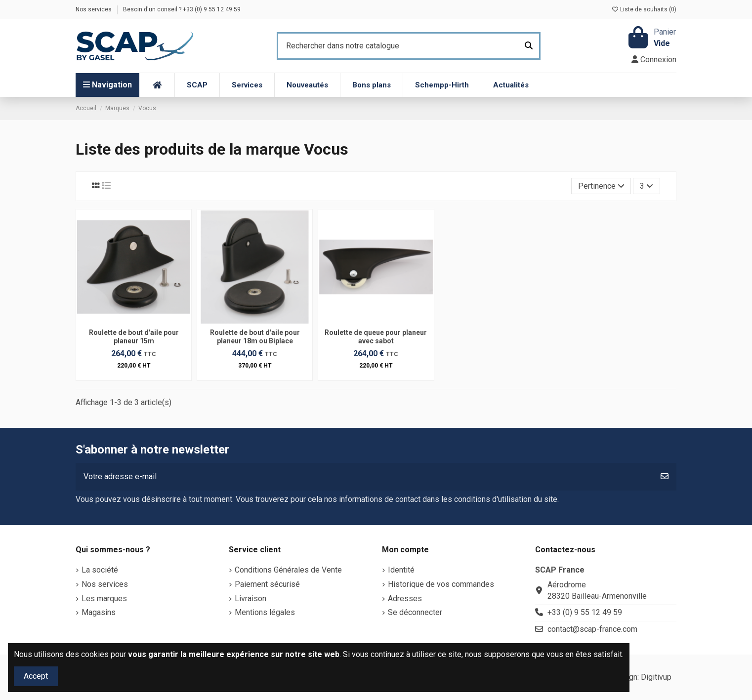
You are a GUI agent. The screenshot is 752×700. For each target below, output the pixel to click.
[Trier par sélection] (601, 186)
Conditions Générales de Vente (288, 570)
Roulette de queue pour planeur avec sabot (376, 337)
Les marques (104, 598)
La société (100, 570)
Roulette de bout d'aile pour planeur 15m (134, 337)
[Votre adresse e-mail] (364, 477)
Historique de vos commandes (441, 584)
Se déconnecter (415, 612)
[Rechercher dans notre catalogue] (529, 46)
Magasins (99, 612)
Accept (36, 676)
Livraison (251, 598)
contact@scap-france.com (592, 629)
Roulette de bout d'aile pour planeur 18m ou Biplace (255, 337)
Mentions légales (265, 612)
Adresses (405, 598)
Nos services (94, 9)
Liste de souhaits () (644, 9)
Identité (401, 570)
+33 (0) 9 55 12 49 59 (585, 612)
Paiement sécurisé (267, 584)
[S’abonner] (665, 477)
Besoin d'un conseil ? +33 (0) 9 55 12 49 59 (182, 9)
